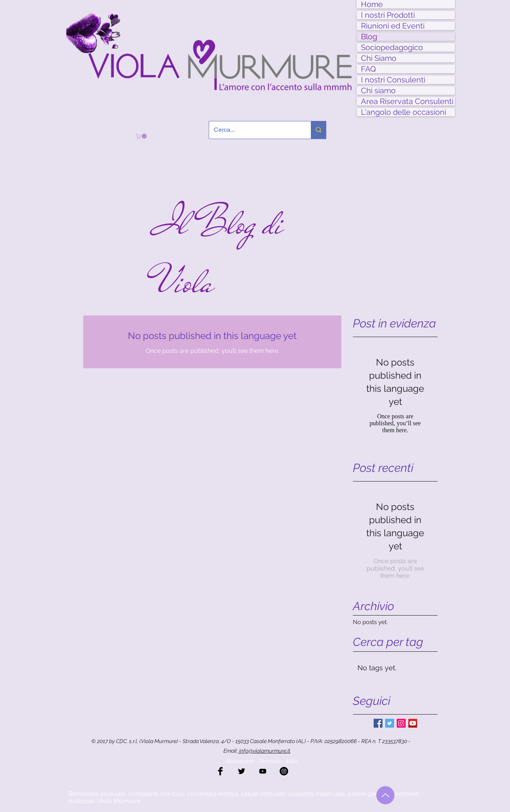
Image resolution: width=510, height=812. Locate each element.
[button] (142, 136)
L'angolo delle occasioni (403, 112)
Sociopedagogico (392, 47)
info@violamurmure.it (264, 751)
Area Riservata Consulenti (407, 101)
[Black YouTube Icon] (263, 771)
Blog (369, 37)
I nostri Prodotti (388, 15)
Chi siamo (378, 91)
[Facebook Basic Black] (220, 771)
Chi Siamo (379, 58)
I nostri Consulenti (393, 80)
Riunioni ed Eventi (393, 26)
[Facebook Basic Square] (378, 723)
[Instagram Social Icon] (401, 723)
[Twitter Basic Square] (390, 723)
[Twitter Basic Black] (242, 771)
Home (372, 4)
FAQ (368, 69)
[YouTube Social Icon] (413, 723)
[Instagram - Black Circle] (284, 771)
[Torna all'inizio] (385, 795)
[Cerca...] (254, 130)
